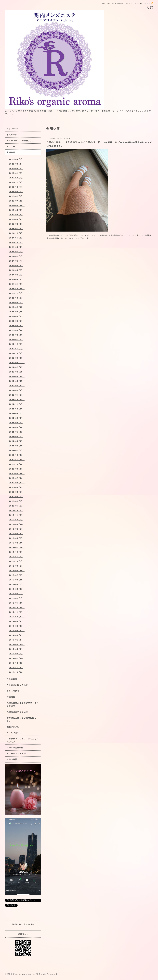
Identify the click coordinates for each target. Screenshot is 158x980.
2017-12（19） (17, 608)
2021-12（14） (17, 400)
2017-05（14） (17, 640)
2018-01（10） (17, 603)
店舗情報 (11, 697)
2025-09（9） (16, 192)
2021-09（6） (16, 413)
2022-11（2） (16, 349)
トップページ (13, 129)
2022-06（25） (17, 372)
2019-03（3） (16, 538)
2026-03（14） (17, 164)
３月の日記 (12, 759)
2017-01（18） (17, 658)
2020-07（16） (17, 478)
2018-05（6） (16, 584)
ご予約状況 (12, 679)
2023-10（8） (16, 298)
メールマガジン (14, 733)
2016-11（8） (16, 668)
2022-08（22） (17, 363)
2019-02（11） (17, 543)
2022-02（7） (16, 390)
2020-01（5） (16, 506)
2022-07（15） (17, 367)
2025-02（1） (16, 224)
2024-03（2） (16, 275)
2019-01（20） (17, 547)
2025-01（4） (16, 229)
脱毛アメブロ (13, 727)
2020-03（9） (16, 497)
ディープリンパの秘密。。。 (20, 141)
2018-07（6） (16, 575)
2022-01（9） (16, 395)
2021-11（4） (16, 404)
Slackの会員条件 (15, 748)
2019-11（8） (16, 515)
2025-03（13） (17, 219)
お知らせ (11, 152)
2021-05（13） (17, 432)
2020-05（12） (17, 487)
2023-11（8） (16, 293)
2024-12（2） (16, 233)
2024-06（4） (16, 261)
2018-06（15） (17, 580)
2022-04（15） (17, 381)
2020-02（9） (16, 501)
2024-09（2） (16, 247)
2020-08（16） (17, 473)
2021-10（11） (17, 409)
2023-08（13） (17, 307)
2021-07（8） (16, 423)
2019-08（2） (16, 529)
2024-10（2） (16, 242)
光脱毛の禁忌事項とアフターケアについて (23, 704)
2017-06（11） (17, 635)
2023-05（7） (16, 321)
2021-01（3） (16, 450)
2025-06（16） (17, 205)
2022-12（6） (16, 344)
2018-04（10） (17, 589)
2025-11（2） (16, 182)
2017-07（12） (17, 631)
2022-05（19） (17, 376)
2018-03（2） (16, 594)
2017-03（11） (17, 649)
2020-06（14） (17, 483)
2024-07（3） (16, 256)
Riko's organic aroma (23, 974)
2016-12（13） (17, 663)
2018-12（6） (16, 552)
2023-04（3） (16, 326)
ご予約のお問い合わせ (17, 685)
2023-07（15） (17, 312)
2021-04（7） (16, 437)
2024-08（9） (16, 252)
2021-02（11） (17, 446)
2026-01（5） (16, 173)
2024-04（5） (16, 270)
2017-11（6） (16, 612)
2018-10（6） (16, 561)
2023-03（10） (17, 330)
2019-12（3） (16, 510)
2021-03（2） (16, 441)
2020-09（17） (17, 469)
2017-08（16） (17, 626)
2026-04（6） (16, 159)
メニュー (11, 146)
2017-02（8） (16, 654)
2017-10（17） (17, 617)
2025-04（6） (16, 215)
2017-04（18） (17, 644)
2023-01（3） (16, 339)
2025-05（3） (16, 210)
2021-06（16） (17, 427)
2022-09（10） (17, 358)
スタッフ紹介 (13, 691)
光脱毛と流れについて (17, 712)
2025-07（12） (17, 201)
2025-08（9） (16, 196)
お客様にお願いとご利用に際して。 (22, 719)
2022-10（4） (16, 353)
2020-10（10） (17, 464)
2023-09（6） (16, 303)
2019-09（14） (17, 524)
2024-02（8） (16, 279)
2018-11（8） (16, 557)
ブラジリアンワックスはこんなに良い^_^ (23, 740)
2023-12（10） (17, 289)
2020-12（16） (17, 455)
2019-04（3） (16, 534)
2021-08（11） (17, 418)
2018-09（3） (16, 566)
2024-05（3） (16, 266)
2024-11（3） (16, 238)
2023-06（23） (17, 316)
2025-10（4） (16, 187)
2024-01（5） (16, 284)
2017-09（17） (17, 621)
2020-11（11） (17, 460)
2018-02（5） (16, 598)
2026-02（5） (16, 169)
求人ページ (12, 135)
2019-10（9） (16, 520)
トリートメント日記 (16, 753)
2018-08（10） (17, 571)
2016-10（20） (17, 672)
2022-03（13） (17, 386)
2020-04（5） (16, 492)
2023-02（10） (17, 335)
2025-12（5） (16, 178)
